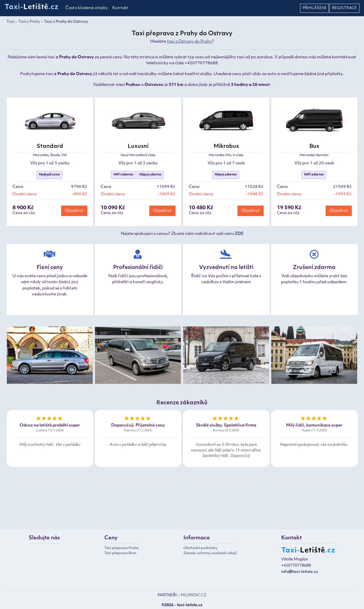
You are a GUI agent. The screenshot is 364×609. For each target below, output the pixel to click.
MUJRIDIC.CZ (194, 595)
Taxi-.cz (32, 7)
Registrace (344, 8)
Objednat (74, 211)
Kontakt (120, 8)
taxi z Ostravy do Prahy (190, 42)
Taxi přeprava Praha (122, 548)
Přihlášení (314, 8)
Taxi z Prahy (29, 22)
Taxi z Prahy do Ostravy (66, 22)
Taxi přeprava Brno (120, 553)
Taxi (10, 22)
